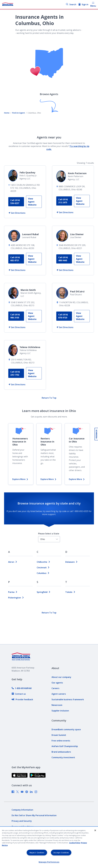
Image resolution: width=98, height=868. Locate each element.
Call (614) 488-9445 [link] (63, 259)
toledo (70, 592)
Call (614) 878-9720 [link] (63, 316)
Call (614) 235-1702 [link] (15, 373)
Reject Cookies (37, 853)
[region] (49, 847)
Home (7, 113)
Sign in (83, 4)
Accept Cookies (61, 853)
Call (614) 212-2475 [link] (63, 201)
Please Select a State (49, 534)
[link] (34, 202)
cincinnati (43, 568)
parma (13, 592)
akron (13, 562)
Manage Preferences (49, 862)
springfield (44, 592)
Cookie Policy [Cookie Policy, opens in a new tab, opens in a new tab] (75, 843)
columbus (43, 573)
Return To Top (49, 398)
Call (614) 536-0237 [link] (15, 202)
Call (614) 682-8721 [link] (15, 259)
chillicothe (44, 562)
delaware (72, 562)
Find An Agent (19, 113)
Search (71, 4)
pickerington (16, 598)
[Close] (95, 830)
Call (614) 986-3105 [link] (15, 316)
